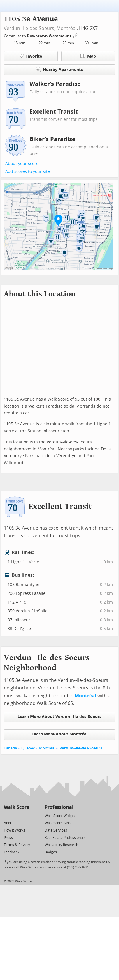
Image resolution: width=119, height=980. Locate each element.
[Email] (25, 815)
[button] (58, 220)
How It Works (14, 830)
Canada (10, 748)
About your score (22, 164)
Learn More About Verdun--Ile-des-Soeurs (60, 717)
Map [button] (88, 56)
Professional (59, 807)
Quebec (28, 748)
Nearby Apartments (60, 69)
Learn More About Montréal (60, 734)
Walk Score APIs (58, 823)
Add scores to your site (28, 172)
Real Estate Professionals (65, 838)
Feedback (12, 852)
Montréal (67, 28)
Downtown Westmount (50, 36)
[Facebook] (16, 815)
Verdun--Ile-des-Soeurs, (30, 28)
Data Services (56, 830)
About (9, 823)
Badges (51, 852)
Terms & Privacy (17, 845)
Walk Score (16, 807)
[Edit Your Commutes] (75, 35)
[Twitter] (7, 815)
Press (8, 838)
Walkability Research (61, 845)
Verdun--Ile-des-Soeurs (81, 748)
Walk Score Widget (60, 816)
